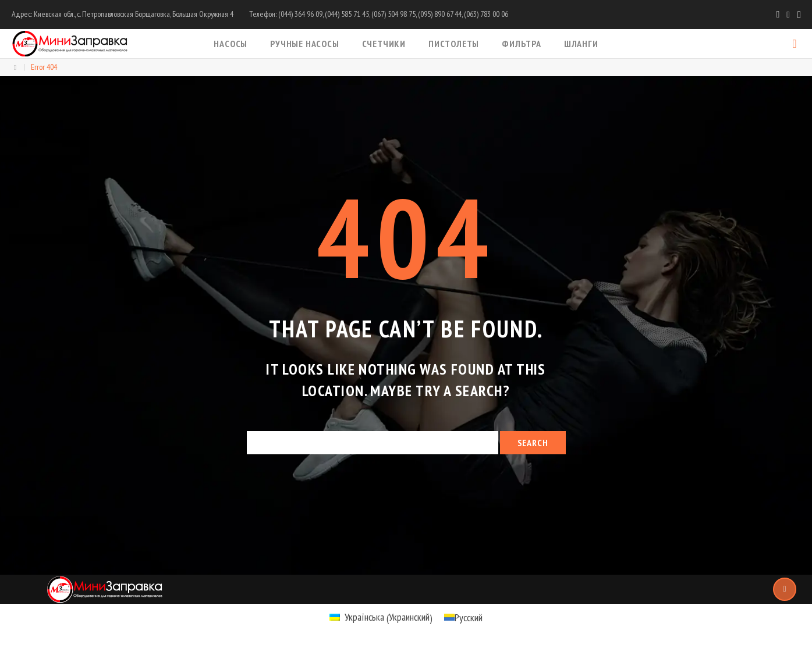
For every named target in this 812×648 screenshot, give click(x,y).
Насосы (231, 44)
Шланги (581, 44)
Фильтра (522, 44)
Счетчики (384, 44)
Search (533, 443)
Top (785, 589)
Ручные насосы (304, 44)
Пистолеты (454, 44)
